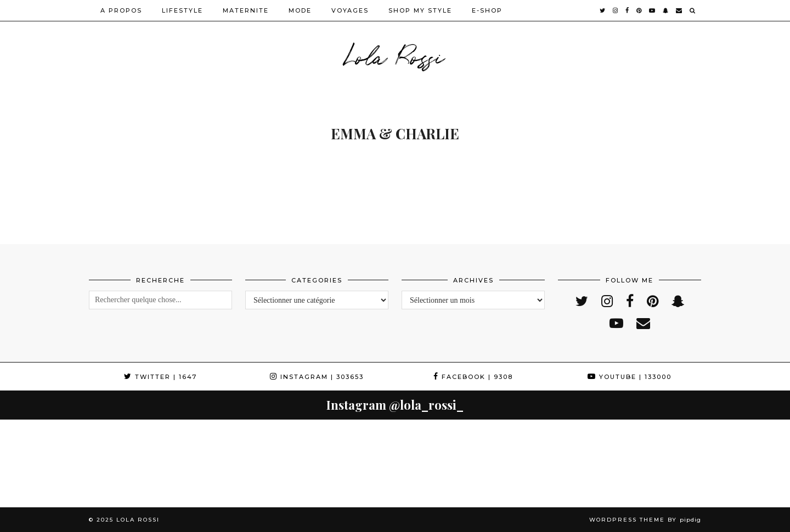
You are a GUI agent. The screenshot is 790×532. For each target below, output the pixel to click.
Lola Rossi (395, 55)
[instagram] (616, 10)
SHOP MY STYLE (420, 10)
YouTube (630, 377)
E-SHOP (487, 10)
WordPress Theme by (645, 520)
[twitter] (603, 10)
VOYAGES (350, 10)
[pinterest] (639, 10)
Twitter (160, 377)
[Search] (693, 10)
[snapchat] (666, 10)
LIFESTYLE (182, 10)
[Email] (679, 10)
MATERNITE (246, 10)
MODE (300, 10)
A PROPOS (121, 10)
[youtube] (653, 10)
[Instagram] (44, 463)
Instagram (317, 377)
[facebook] (628, 10)
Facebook (473, 377)
